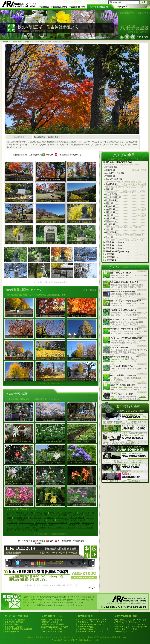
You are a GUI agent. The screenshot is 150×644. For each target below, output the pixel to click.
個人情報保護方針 (12, 632)
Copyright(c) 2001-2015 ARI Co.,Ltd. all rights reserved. (75, 640)
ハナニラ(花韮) (41, 513)
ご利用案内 (28, 637)
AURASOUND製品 (86, 627)
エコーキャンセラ (122, 627)
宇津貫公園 (110, 176)
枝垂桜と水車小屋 (69, 513)
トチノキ (51, 520)
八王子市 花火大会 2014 (114, 242)
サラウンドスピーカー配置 (126, 629)
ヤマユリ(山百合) (23, 528)
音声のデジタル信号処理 (120, 359)
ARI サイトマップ (54, 637)
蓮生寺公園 (110, 206)
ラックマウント (138, 624)
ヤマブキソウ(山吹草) (38, 515)
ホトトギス (71, 528)
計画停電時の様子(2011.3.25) (116, 251)
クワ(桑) (74, 520)
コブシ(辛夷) (55, 513)
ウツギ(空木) (75, 523)
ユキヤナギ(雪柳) (21, 518)
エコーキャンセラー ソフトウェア (92, 620)
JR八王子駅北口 (111, 257)
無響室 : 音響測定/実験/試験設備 (18, 629)
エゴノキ (17, 525)
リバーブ (128, 361)
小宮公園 (126, 215)
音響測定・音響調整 (50, 622)
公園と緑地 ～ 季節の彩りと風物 (118, 162)
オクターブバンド (122, 624)
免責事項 (40, 637)
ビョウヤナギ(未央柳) (67, 525)
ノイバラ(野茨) (63, 520)
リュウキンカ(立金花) (58, 515)
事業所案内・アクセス (14, 627)
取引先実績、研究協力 (14, 622)
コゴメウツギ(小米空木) (58, 523)
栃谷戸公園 (126, 170)
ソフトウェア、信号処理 (52, 629)
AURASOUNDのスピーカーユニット (93, 629)
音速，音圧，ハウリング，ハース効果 (130, 620)
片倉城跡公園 (41, 42)
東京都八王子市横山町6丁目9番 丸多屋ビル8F (107, 637)
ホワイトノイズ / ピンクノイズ (127, 622)
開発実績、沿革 (11, 624)
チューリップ (61, 518)
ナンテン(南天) (84, 525)
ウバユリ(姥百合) (39, 528)
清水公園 (109, 237)
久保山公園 (110, 218)
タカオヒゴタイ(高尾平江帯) (27, 530)
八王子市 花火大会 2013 (114, 245)
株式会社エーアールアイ (74, 637)
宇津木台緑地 (111, 221)
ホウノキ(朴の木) (26, 523)
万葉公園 (109, 229)
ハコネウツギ (41, 523)
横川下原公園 (111, 232)
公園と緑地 (29, 42)
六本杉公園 (126, 209)
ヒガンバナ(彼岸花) (56, 528)
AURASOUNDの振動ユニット (90, 632)
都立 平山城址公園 (113, 197)
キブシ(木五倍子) (76, 515)
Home (6, 42)
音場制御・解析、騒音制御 (121, 387)
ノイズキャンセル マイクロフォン (92, 624)
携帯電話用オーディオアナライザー (93, 622)
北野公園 (109, 189)
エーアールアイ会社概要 (15, 620)
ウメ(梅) (30, 513)
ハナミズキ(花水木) (77, 518)
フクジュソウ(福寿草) (16, 513)
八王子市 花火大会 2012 (114, 248)
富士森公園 (110, 224)
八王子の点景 (16, 42)
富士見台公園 (111, 200)
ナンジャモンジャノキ (36, 520)
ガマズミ (83, 520)
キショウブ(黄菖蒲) (30, 525)
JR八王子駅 (125, 255)
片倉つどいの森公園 (114, 179)
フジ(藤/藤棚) (20, 520)
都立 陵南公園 (111, 167)
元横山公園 (110, 212)
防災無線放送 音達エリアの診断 (55, 627)
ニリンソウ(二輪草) (19, 515)
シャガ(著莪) (49, 518)
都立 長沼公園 (111, 194)
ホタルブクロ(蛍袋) (48, 525)
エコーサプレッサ (139, 627)
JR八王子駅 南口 (111, 260)
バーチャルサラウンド (124, 632)
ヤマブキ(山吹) (36, 518)
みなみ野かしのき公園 (115, 173)
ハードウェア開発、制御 (52, 632)
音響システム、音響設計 (52, 620)
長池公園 (109, 203)
